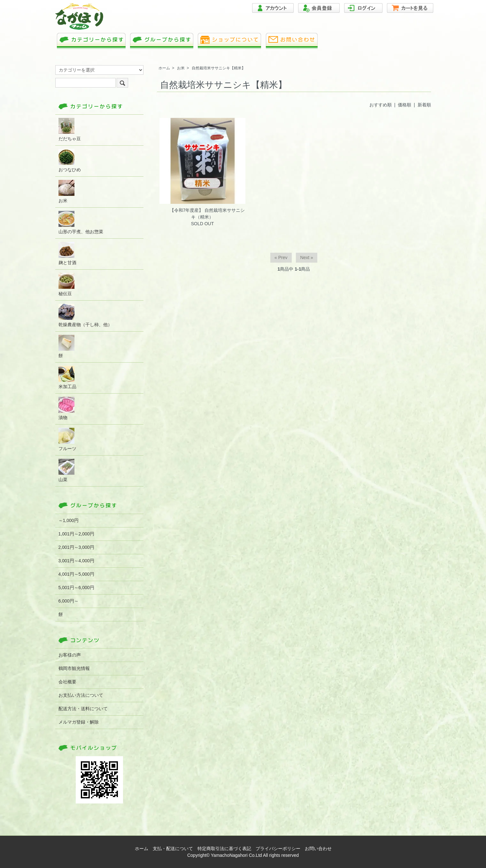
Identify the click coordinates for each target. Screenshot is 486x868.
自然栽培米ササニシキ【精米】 (219, 68)
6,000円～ (69, 601)
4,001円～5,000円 (76, 574)
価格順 (405, 105)
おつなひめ (70, 161)
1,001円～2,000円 (76, 534)
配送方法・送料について (83, 709)
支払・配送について (173, 849)
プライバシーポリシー (278, 849)
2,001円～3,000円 (76, 547)
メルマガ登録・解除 (79, 722)
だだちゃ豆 (70, 130)
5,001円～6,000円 (76, 588)
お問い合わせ (318, 849)
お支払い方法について (81, 695)
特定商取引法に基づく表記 (224, 849)
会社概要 (67, 682)
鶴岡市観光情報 (74, 668)
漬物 (66, 408)
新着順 (424, 105)
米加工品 (67, 377)
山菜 (66, 470)
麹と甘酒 (67, 253)
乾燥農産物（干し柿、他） (85, 315)
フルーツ (67, 439)
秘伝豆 (66, 284)
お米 (181, 68)
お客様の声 (70, 655)
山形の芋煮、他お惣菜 (81, 223)
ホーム (164, 68)
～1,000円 (69, 520)
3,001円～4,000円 (76, 561)
